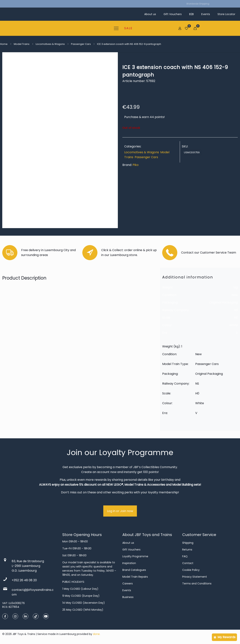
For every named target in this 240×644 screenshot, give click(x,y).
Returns (187, 550)
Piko (136, 165)
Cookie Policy (191, 570)
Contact (188, 563)
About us (128, 543)
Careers (128, 583)
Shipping (188, 543)
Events (127, 590)
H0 (236, 318)
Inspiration (129, 563)
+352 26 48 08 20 (24, 580)
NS (236, 310)
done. (97, 634)
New (235, 295)
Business (128, 597)
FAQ (185, 556)
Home (4, 44)
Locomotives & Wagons (50, 44)
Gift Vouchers (131, 550)
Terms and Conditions (197, 583)
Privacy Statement (195, 577)
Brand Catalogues (134, 570)
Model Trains (22, 44)
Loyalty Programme (135, 556)
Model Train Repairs (135, 577)
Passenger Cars (81, 44)
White (233, 325)
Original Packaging (223, 302)
